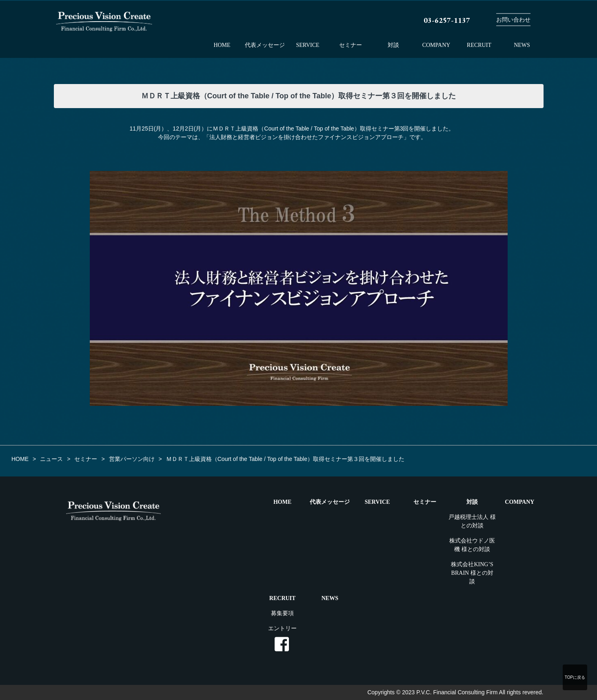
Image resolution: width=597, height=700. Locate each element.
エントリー (282, 628)
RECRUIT (479, 45)
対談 (393, 45)
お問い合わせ (513, 20)
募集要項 (282, 613)
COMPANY (436, 45)
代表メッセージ (265, 45)
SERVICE (307, 45)
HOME (222, 45)
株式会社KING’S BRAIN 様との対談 (472, 573)
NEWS (522, 45)
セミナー (351, 45)
